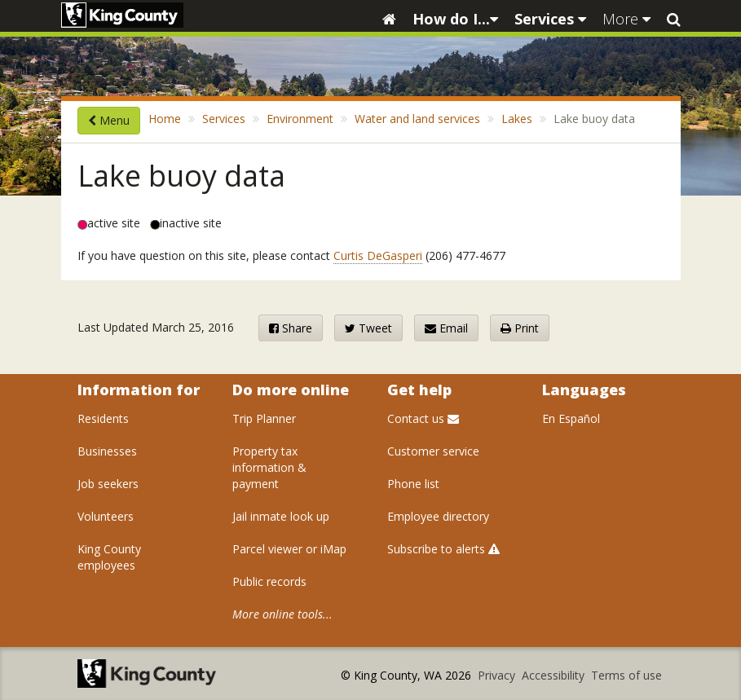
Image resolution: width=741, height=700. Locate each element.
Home (165, 119)
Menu (109, 120)
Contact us (423, 418)
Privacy (498, 675)
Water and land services (417, 119)
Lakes (517, 119)
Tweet (368, 328)
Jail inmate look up (281, 516)
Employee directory (438, 516)
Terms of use (626, 675)
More (626, 19)
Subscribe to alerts (443, 549)
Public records (269, 581)
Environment (300, 119)
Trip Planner (264, 418)
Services (550, 19)
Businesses (107, 451)
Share (291, 328)
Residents (103, 418)
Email (446, 328)
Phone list (413, 484)
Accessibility (555, 675)
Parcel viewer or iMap (289, 549)
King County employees (109, 557)
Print (520, 328)
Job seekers (108, 484)
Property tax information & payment (269, 467)
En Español (571, 418)
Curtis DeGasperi (378, 255)
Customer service (433, 451)
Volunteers (106, 516)
